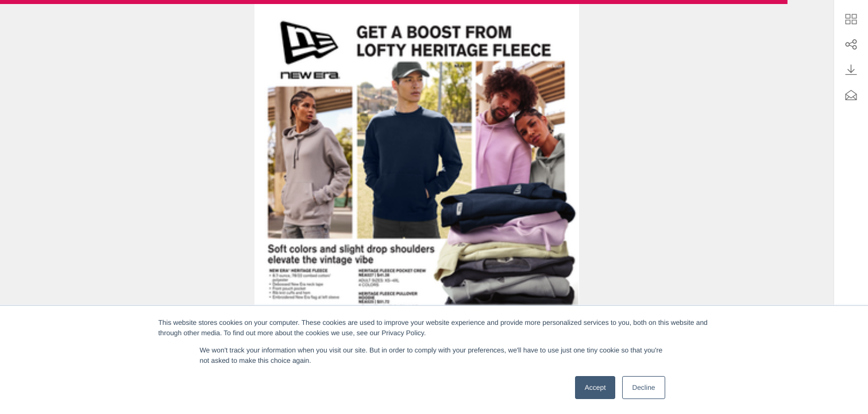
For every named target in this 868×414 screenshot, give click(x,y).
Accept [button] (595, 388)
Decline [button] (643, 388)
